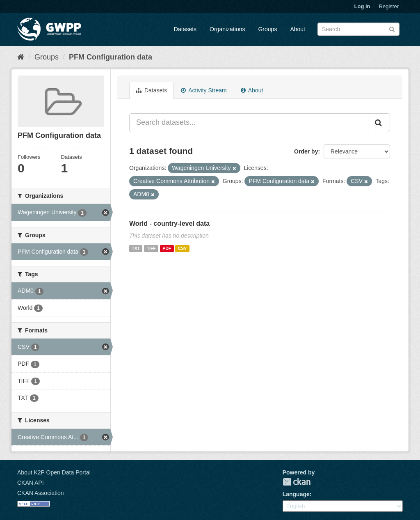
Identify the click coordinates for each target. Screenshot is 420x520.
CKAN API (31, 483)
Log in (362, 6)
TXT (136, 248)
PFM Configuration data (111, 57)
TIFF (151, 248)
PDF (167, 248)
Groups (267, 29)
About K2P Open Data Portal (54, 472)
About (298, 29)
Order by (306, 151)
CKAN (297, 482)
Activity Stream (204, 90)
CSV (183, 248)
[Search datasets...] (249, 123)
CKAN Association (41, 493)
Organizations (227, 29)
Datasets (185, 29)
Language (296, 494)
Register (389, 6)
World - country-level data (169, 223)
